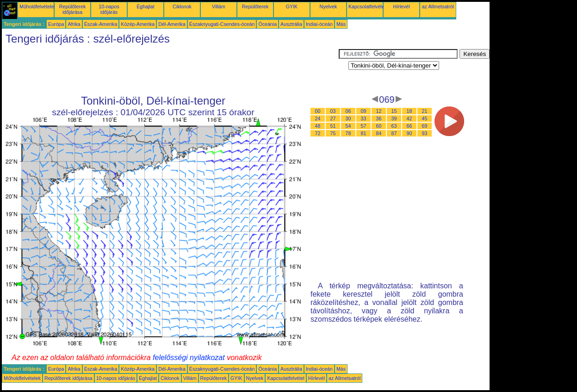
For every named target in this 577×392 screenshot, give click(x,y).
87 (394, 133)
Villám (219, 6)
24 (318, 118)
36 (379, 118)
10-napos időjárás (109, 9)
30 (348, 118)
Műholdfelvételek (38, 6)
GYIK (292, 6)
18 (409, 111)
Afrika (74, 24)
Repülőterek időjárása (72, 9)
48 (318, 126)
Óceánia (267, 24)
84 (379, 133)
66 (409, 126)
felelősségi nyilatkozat (189, 358)
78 (348, 133)
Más (341, 24)
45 (425, 118)
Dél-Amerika (172, 24)
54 (348, 126)
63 (394, 126)
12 (379, 111)
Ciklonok (182, 6)
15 (394, 111)
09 (364, 111)
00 (318, 111)
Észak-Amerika (101, 24)
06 (348, 111)
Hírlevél (401, 6)
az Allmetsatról (438, 6)
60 (379, 126)
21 (425, 111)
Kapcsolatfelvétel (367, 6)
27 (333, 118)
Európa (56, 24)
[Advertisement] (170, 70)
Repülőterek (255, 6)
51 (333, 126)
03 (333, 111)
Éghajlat (146, 6)
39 (394, 118)
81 (364, 133)
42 (409, 118)
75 (333, 133)
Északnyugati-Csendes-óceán (222, 24)
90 (409, 133)
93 (425, 133)
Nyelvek (329, 6)
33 (364, 118)
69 (425, 126)
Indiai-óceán (319, 24)
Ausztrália (291, 24)
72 (318, 133)
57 (364, 126)
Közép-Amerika (138, 24)
